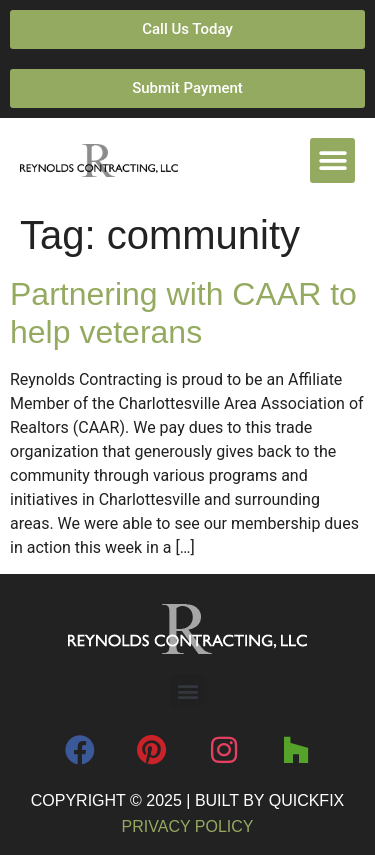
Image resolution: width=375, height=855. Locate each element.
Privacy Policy (188, 826)
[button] (332, 160)
